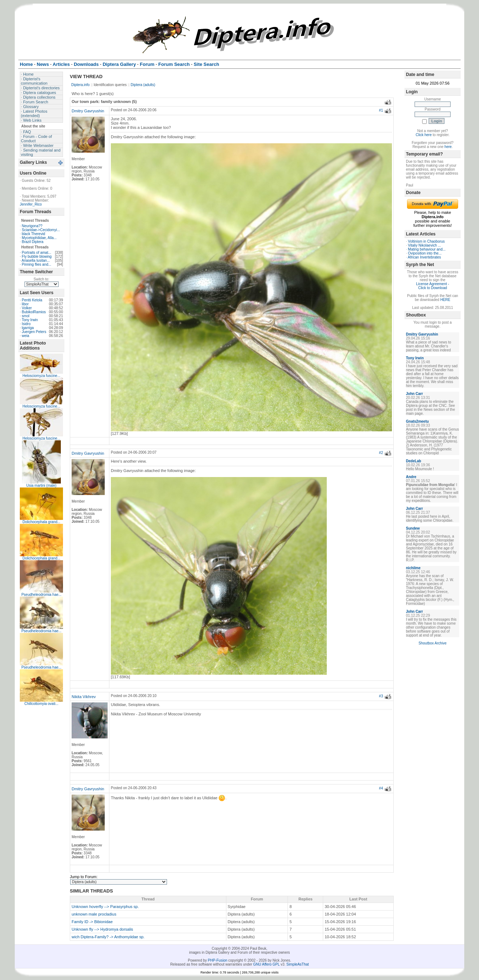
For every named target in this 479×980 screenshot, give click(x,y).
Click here (424, 135)
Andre (411, 477)
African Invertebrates (424, 257)
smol (26, 316)
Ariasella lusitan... (36, 260)
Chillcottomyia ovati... (41, 704)
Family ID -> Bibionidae (92, 922)
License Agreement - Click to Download (433, 286)
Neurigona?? (32, 226)
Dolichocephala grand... (41, 522)
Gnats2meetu (417, 421)
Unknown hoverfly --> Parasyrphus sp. (105, 907)
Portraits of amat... (37, 253)
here (448, 147)
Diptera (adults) (143, 85)
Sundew (413, 528)
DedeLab (414, 461)
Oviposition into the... (425, 253)
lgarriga (28, 328)
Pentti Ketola (32, 300)
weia (26, 336)
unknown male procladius (94, 914)
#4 (381, 788)
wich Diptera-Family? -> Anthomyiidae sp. (108, 937)
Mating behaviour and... (427, 249)
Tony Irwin (30, 320)
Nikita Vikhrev (84, 697)
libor (25, 304)
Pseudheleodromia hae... (41, 595)
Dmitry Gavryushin (88, 111)
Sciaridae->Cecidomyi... (41, 230)
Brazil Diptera (33, 242)
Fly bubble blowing (37, 257)
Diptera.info (80, 85)
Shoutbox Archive (433, 643)
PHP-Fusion (218, 960)
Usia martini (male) (41, 485)
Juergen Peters (34, 332)
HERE (445, 300)
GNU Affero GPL (266, 964)
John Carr (414, 394)
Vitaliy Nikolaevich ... (425, 245)
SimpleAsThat (298, 964)
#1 (381, 110)
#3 (381, 696)
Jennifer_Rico (31, 204)
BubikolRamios (34, 312)
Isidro (26, 324)
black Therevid (34, 234)
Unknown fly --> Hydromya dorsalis (102, 929)
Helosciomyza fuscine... (41, 376)
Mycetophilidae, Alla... (39, 238)
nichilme (413, 568)
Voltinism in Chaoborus (426, 241)
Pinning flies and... (37, 264)
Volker (27, 308)
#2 (381, 453)
